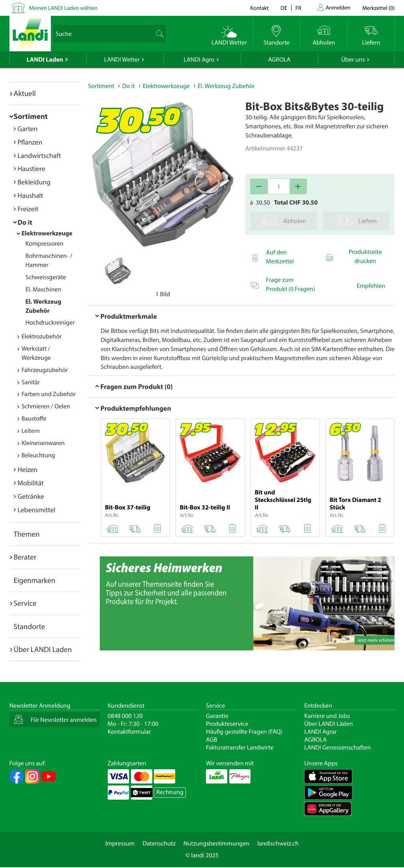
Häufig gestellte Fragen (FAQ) (244, 732)
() (378, 8)
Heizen (28, 469)
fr (298, 8)
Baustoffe (34, 419)
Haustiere (32, 168)
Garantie (217, 716)
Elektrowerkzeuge (47, 233)
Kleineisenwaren (43, 443)
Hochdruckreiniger (50, 323)
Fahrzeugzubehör (45, 370)
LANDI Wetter (122, 60)
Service (25, 603)
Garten (28, 129)
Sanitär (31, 382)
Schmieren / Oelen (46, 406)
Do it (25, 222)
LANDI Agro (199, 60)
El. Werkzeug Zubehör (226, 86)
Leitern (31, 431)
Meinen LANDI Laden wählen (64, 8)
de (284, 8)
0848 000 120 (125, 716)
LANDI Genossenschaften (337, 748)
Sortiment (31, 116)
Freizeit (28, 209)
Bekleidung (34, 182)
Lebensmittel (37, 510)
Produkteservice (227, 724)
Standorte (30, 626)
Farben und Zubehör (49, 394)
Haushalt (31, 195)
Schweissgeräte (46, 277)
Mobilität (31, 483)
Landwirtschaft (39, 155)
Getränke (31, 496)
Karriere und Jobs (327, 716)
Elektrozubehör (42, 336)
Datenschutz (159, 844)
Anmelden (338, 7)
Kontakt (259, 8)
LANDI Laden (45, 60)
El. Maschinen (44, 289)
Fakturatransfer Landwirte (240, 748)
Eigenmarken (35, 580)
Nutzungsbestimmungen (216, 844)
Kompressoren (45, 244)
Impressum (120, 844)
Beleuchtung (38, 455)
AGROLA (279, 60)
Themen (27, 534)
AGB (212, 740)
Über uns (353, 60)
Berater (25, 557)
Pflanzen (30, 142)
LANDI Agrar (320, 732)
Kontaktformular (129, 732)
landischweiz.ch (278, 844)
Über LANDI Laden (43, 649)
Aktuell (25, 93)
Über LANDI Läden (328, 724)
